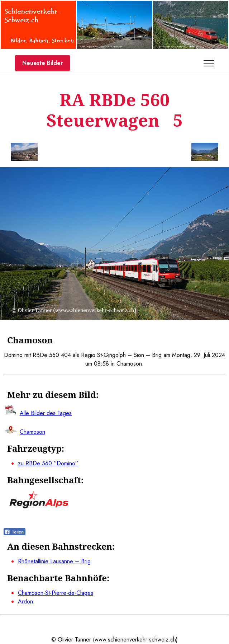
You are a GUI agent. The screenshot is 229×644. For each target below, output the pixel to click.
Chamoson (32, 432)
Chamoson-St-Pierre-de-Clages (56, 593)
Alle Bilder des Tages (46, 413)
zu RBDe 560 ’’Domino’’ (48, 463)
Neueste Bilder (42, 63)
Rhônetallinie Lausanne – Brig (54, 561)
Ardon (25, 601)
